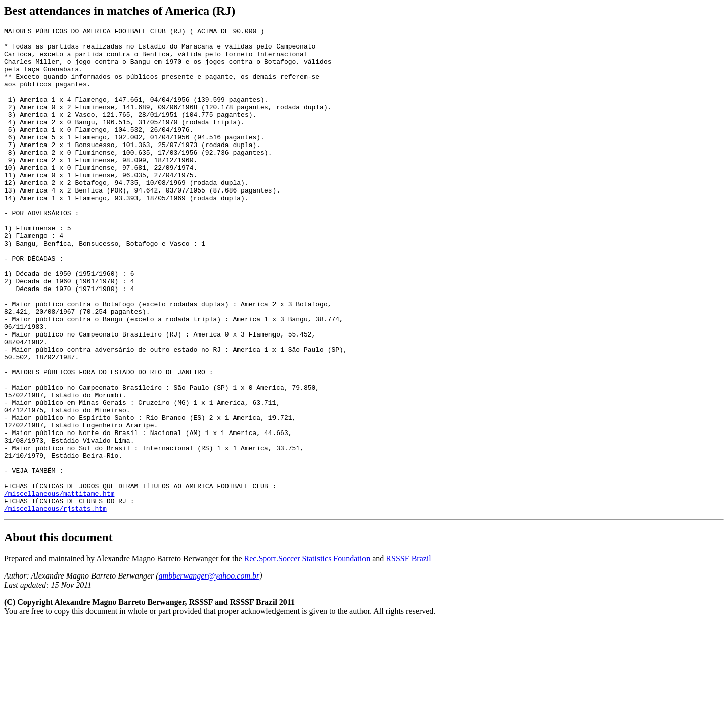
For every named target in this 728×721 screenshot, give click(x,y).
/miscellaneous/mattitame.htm (59, 587)
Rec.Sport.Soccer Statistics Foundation (307, 656)
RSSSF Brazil (408, 656)
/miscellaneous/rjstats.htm (55, 605)
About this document (58, 634)
